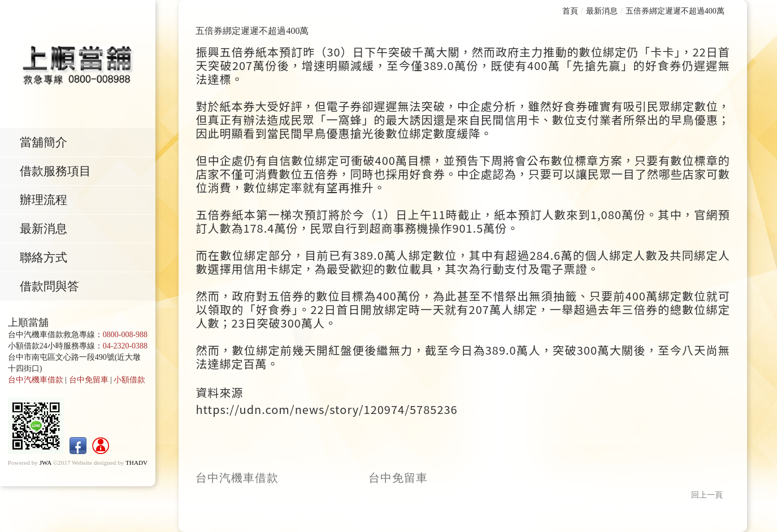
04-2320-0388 (125, 349)
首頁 (570, 11)
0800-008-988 (125, 337)
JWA (45, 465)
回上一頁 (707, 495)
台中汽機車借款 (36, 383)
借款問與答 (53, 289)
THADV (136, 465)
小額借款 (129, 383)
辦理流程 (47, 201)
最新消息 (47, 230)
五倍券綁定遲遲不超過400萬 (675, 11)
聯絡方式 (47, 260)
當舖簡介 (47, 142)
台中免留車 (89, 383)
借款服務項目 (59, 172)
